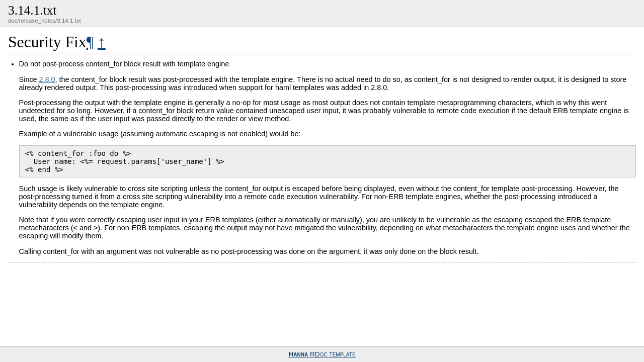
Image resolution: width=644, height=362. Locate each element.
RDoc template (322, 354)
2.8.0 (47, 79)
